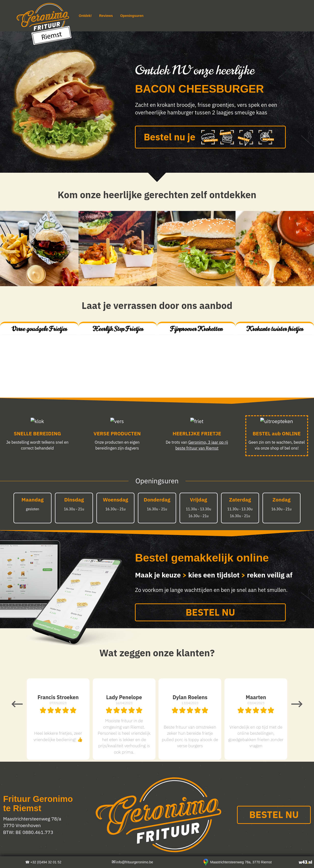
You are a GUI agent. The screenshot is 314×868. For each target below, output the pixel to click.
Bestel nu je (210, 138)
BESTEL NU (210, 612)
